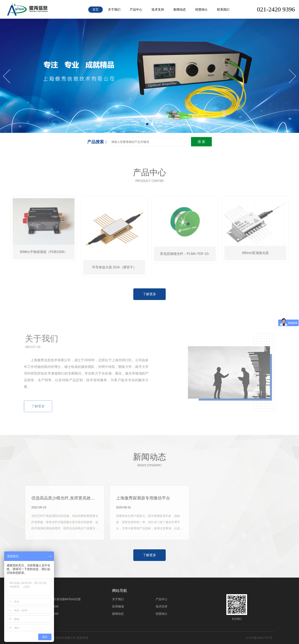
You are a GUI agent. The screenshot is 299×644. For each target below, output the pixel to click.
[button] (147, 124)
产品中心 (136, 9)
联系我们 (223, 9)
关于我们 (114, 9)
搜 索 (201, 142)
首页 (96, 9)
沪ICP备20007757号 (259, 638)
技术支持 (158, 9)
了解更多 (149, 294)
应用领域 (118, 606)
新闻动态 (180, 9)
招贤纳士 (201, 9)
